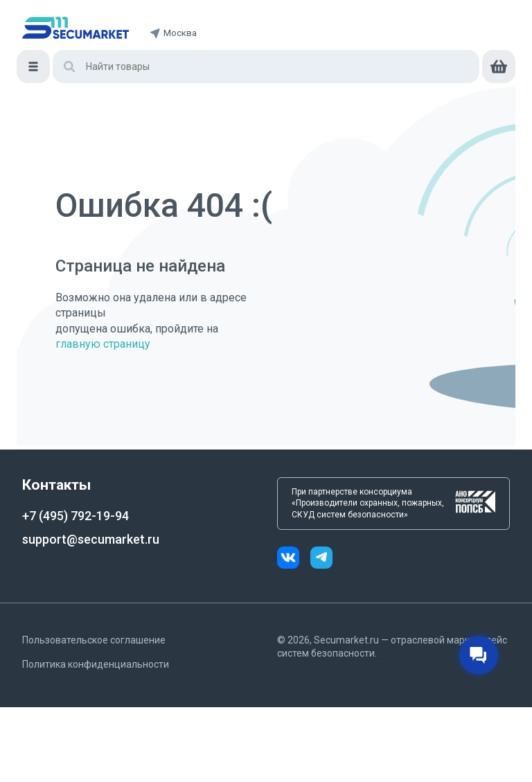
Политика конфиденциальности (96, 664)
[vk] (294, 559)
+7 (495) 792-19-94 (76, 516)
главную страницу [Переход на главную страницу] (103, 344)
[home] (76, 28)
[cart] (499, 66)
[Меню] (33, 66)
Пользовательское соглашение (94, 640)
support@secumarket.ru (91, 539)
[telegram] (321, 559)
